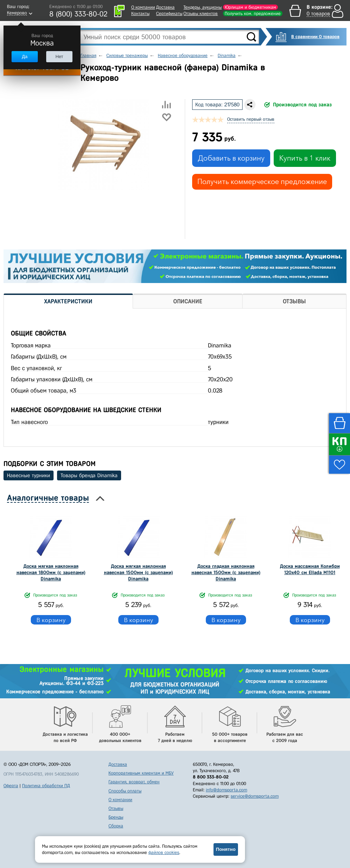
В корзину (51, 620)
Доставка (165, 7)
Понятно (226, 849)
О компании (143, 7)
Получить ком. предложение (253, 13)
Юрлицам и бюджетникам (250, 7)
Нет (59, 57)
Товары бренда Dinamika (89, 475)
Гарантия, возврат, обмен (134, 782)
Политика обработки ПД (46, 786)
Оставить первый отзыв (251, 119)
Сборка (116, 826)
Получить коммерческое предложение (262, 182)
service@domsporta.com (255, 796)
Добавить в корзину (231, 158)
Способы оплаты (125, 791)
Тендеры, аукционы (202, 7)
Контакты (140, 13)
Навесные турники (29, 475)
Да (24, 57)
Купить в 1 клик (305, 158)
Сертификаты (169, 13)
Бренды (116, 817)
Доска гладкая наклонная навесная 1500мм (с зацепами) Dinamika (226, 573)
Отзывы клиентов (201, 13)
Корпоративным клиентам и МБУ (141, 773)
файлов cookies (164, 852)
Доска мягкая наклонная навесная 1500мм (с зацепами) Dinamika (138, 573)
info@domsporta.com (226, 790)
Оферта (11, 786)
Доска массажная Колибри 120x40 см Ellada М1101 (310, 569)
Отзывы (116, 808)
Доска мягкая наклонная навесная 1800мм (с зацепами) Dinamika (51, 573)
